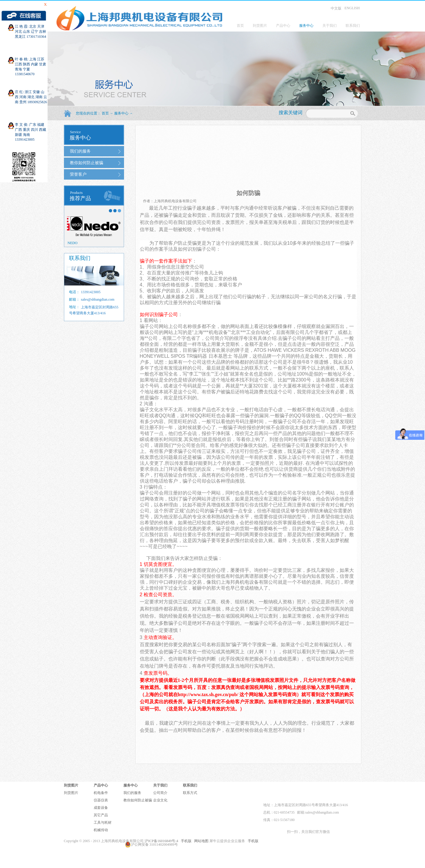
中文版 (336, 8)
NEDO (72, 243)
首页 (240, 26)
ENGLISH (352, 8)
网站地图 (200, 841)
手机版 (185, 841)
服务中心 (121, 113)
